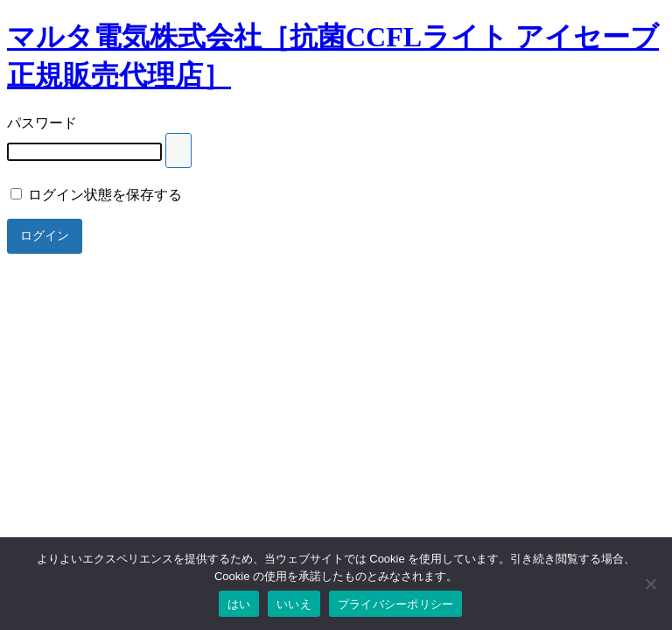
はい (239, 604)
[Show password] (178, 150)
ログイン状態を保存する (96, 195)
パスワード (42, 123)
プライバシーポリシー (396, 604)
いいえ (294, 604)
